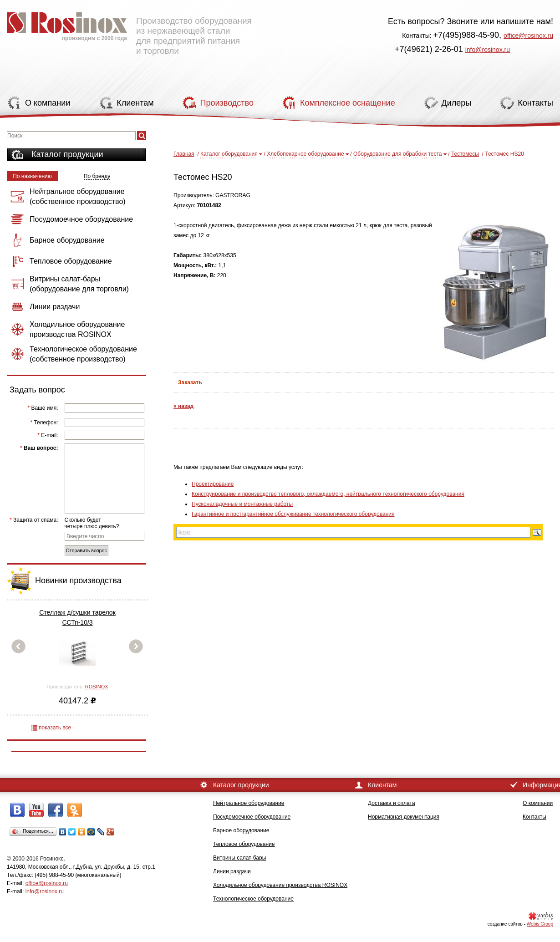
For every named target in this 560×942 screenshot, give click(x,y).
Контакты (535, 817)
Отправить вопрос (87, 550)
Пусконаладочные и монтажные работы (242, 504)
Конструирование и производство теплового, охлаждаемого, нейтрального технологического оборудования (328, 494)
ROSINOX (97, 687)
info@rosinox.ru (488, 50)
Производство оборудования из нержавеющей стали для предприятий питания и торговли (129, 30)
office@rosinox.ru (528, 36)
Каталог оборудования (229, 154)
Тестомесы (465, 154)
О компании (538, 803)
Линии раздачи (232, 871)
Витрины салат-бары (239, 858)
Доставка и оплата (392, 803)
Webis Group (540, 924)
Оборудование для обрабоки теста (398, 154)
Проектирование (213, 484)
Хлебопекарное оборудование (305, 154)
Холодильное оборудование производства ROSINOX (280, 885)
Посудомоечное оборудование (252, 817)
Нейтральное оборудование (249, 803)
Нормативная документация (404, 817)
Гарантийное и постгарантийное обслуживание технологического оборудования (293, 514)
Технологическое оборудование (253, 899)
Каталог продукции (67, 154)
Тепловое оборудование (244, 844)
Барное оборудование (241, 830)
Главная (184, 154)
